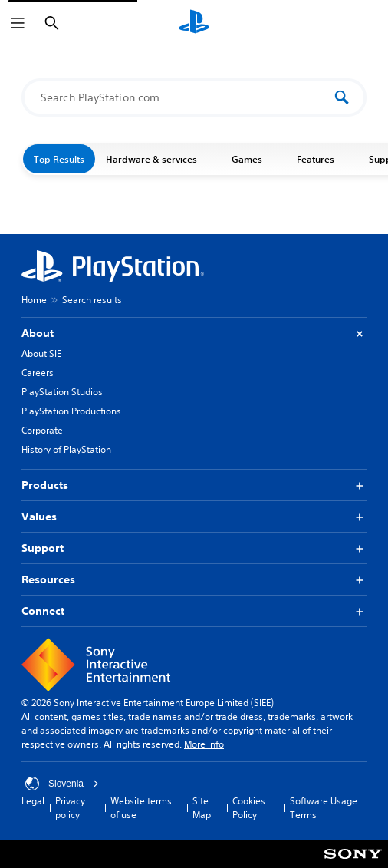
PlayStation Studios (62, 392)
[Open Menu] (18, 23)
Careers (38, 373)
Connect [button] (194, 611)
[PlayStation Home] (194, 23)
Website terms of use (141, 808)
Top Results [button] (59, 159)
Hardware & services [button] (158, 159)
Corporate (42, 430)
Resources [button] (194, 580)
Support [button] (194, 548)
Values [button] (194, 517)
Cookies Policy (249, 808)
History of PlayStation (66, 449)
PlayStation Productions (71, 411)
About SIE (41, 353)
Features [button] (322, 159)
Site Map (202, 808)
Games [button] (253, 159)
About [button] (194, 333)
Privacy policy (70, 808)
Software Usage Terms (324, 808)
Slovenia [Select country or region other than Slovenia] (62, 784)
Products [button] (194, 485)
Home (34, 300)
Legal (33, 801)
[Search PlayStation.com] (186, 97)
